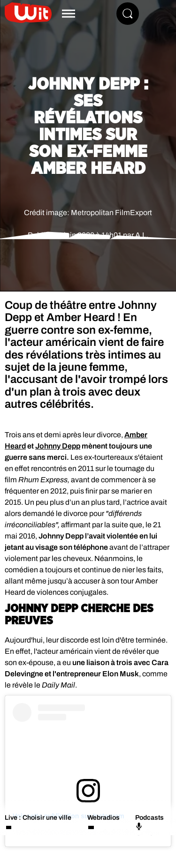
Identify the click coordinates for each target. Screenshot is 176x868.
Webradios (103, 818)
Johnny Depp (58, 446)
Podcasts (149, 822)
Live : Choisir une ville (38, 818)
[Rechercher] (128, 14)
